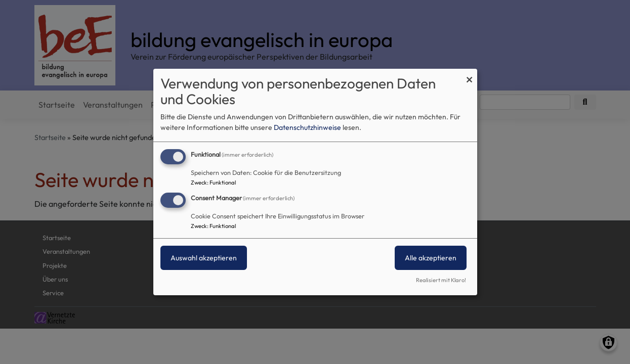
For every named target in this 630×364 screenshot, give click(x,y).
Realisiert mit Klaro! (441, 280)
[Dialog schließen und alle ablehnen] (470, 75)
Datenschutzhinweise (307, 127)
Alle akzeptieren (431, 258)
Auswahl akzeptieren (204, 258)
